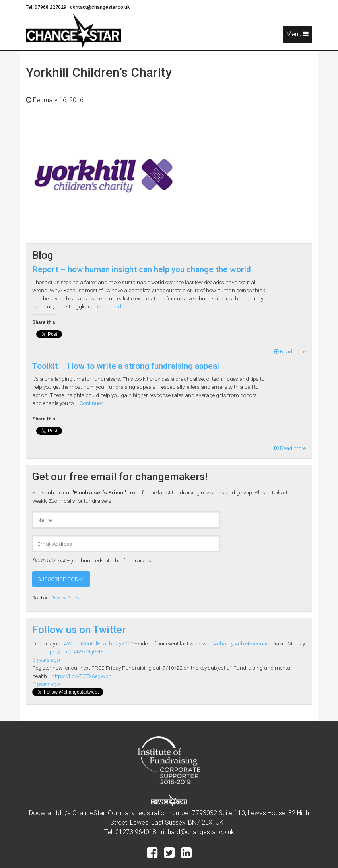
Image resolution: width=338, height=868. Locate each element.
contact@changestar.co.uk (100, 7)
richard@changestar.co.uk (198, 832)
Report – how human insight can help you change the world (142, 269)
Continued (109, 306)
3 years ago (46, 660)
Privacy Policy (65, 598)
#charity (223, 643)
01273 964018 (136, 832)
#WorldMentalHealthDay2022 (99, 643)
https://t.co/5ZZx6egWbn (82, 676)
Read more (290, 351)
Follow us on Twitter (79, 630)
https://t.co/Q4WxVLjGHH (74, 651)
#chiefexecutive (253, 643)
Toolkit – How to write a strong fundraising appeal (126, 366)
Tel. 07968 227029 (47, 7)
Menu (297, 34)
